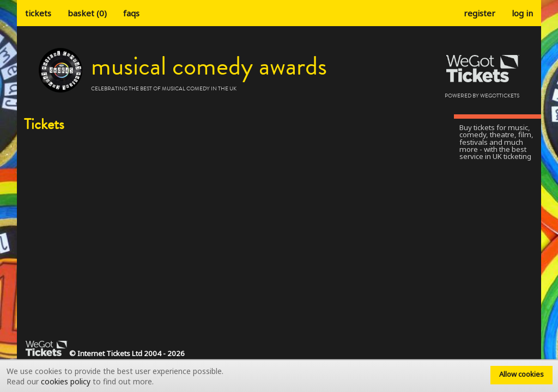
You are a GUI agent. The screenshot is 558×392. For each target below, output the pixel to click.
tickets (38, 13)
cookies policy (66, 381)
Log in (522, 13)
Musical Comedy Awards (209, 66)
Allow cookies (521, 374)
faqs (131, 13)
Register (480, 13)
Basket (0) (87, 13)
